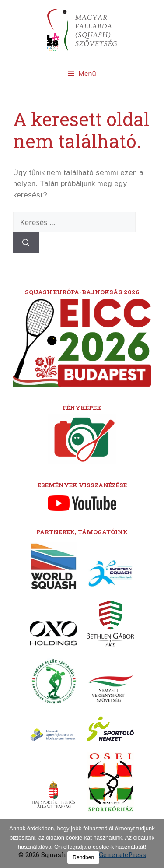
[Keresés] (26, 243)
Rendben (83, 857)
